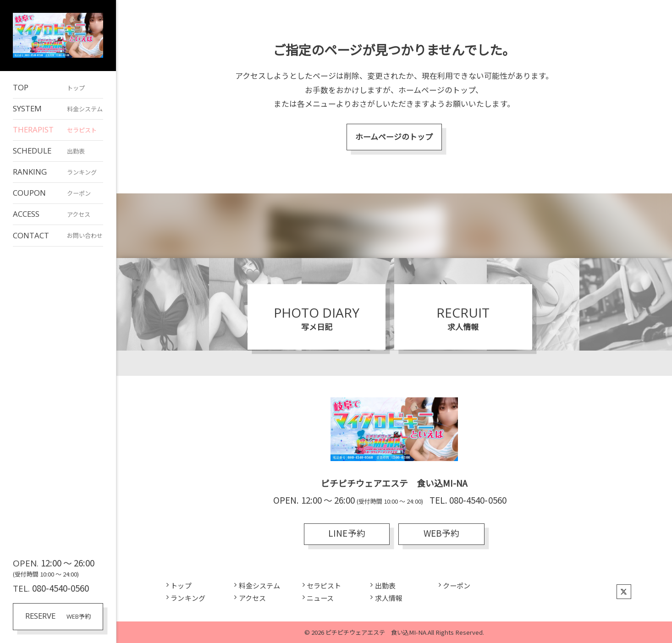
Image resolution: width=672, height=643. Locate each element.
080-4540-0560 (61, 588)
